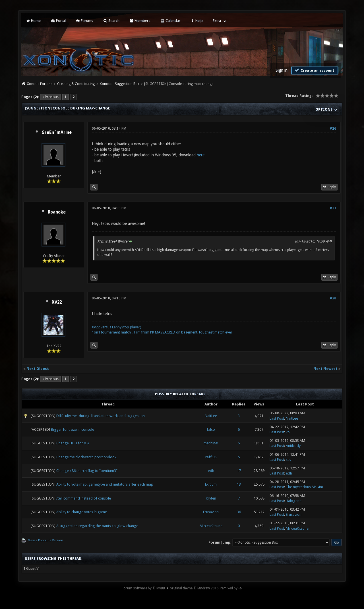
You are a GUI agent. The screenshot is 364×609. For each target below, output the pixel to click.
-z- (288, 432)
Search (111, 21)
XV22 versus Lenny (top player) (117, 327)
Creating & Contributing (76, 84)
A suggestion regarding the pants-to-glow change (97, 526)
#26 (333, 129)
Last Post (277, 418)
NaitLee (211, 416)
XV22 (57, 302)
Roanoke (57, 212)
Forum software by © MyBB (143, 588)
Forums (84, 21)
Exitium (211, 484)
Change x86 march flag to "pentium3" (87, 471)
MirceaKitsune (211, 526)
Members (140, 21)
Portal (58, 21)
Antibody (293, 446)
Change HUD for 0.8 (73, 443)
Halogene (294, 501)
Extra (217, 21)
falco (211, 429)
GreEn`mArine (57, 132)
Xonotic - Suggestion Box (120, 84)
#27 (333, 208)
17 (239, 471)
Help (197, 21)
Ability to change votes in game (82, 512)
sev (288, 460)
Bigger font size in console (73, 429)
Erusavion (211, 512)
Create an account (314, 70)
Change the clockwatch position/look (86, 457)
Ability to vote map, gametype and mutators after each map (105, 484)
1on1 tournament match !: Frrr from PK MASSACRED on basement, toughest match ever (162, 332)
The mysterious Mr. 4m (304, 487)
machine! (211, 443)
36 (239, 512)
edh (211, 471)
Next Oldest (38, 369)
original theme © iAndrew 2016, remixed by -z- (206, 588)
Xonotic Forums (40, 84)
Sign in (282, 70)
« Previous (50, 97)
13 (239, 484)
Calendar (170, 21)
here (201, 155)
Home (33, 21)
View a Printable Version (46, 540)
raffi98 (211, 457)
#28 (333, 298)
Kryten (211, 498)
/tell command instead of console (84, 498)
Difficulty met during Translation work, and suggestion (101, 416)
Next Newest (325, 369)
